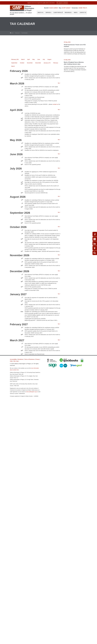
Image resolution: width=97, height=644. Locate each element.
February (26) (15, 130)
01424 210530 (53, 8)
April (29, 130)
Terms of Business (29, 359)
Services (49, 13)
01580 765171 (83, 8)
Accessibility (13, 359)
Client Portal (58, 13)
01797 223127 (66, 8)
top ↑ (59, 153)
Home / (13, 33)
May (34, 130)
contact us (56, 175)
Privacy (37, 359)
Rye (60, 8)
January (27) (47, 133)
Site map (16, 361)
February (56, 133)
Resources (68, 13)
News (76, 13)
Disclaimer (20, 359)
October (22, 133)
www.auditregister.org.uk (32, 392)
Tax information (25, 33)
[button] (48, 3)
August (49, 130)
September (14, 133)
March (23, 130)
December (38, 133)
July (44, 130)
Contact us (83, 13)
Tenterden (75, 8)
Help (11, 361)
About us (41, 13)
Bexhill (46, 8)
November (30, 133)
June (39, 130)
